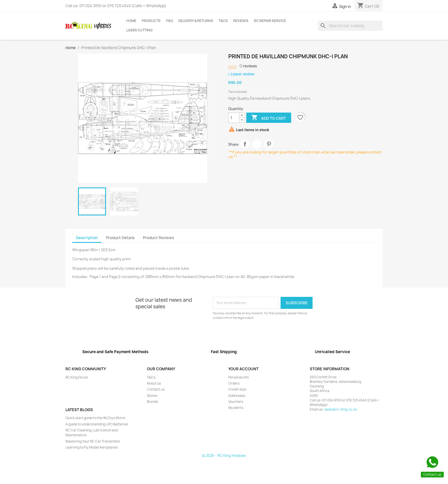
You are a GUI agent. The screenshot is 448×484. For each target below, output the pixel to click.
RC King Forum (77, 377)
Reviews (241, 21)
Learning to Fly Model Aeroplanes (92, 447)
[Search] (350, 26)
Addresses (237, 396)
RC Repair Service (270, 21)
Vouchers (236, 402)
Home (131, 21)
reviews (248, 66)
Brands (152, 402)
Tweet (257, 144)
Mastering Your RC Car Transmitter (93, 441)
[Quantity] (234, 118)
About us (154, 383)
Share (245, 144)
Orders (234, 383)
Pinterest (269, 144)
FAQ (170, 21)
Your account (243, 369)
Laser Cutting (139, 30)
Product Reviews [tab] (158, 238)
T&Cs (223, 21)
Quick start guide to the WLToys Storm (95, 418)
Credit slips (237, 389)
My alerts (236, 408)
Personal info (239, 377)
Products (151, 21)
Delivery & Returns (196, 21)
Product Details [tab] (120, 238)
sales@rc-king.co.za (341, 409)
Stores (152, 396)
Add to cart (269, 118)
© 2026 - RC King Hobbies (224, 456)
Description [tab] (87, 238)
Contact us (156, 389)
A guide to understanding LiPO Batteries (97, 424)
